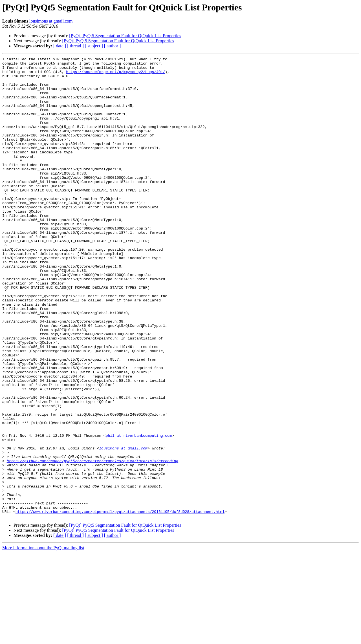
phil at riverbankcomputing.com (139, 511)
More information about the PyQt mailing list (43, 639)
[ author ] (113, 46)
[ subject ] (94, 46)
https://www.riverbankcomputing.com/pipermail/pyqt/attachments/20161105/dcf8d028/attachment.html (120, 603)
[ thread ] (75, 46)
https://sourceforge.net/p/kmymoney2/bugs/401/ (115, 75)
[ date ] (60, 46)
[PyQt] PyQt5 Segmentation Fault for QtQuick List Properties (125, 36)
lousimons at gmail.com (51, 21)
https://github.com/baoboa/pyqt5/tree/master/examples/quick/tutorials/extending (93, 542)
